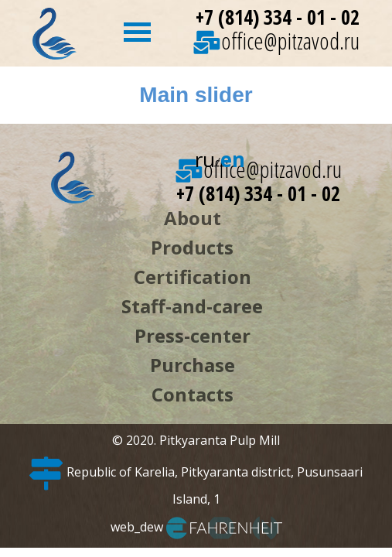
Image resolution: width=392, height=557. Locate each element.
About (193, 218)
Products (192, 247)
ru (205, 159)
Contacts (193, 394)
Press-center (193, 335)
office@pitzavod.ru (276, 41)
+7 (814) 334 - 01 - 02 (278, 17)
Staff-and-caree (192, 306)
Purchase (193, 365)
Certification (193, 277)
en (233, 159)
